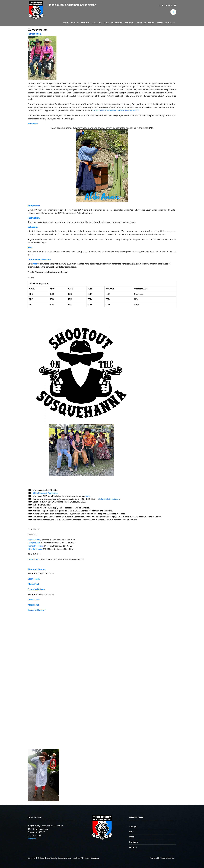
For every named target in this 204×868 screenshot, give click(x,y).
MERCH (160, 23)
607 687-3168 (167, 5)
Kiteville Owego (35, 549)
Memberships (117, 23)
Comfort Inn (33, 559)
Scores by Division (36, 589)
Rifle (131, 832)
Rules (106, 23)
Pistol (132, 837)
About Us (75, 23)
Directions (97, 23)
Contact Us (170, 23)
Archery (133, 847)
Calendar (129, 23)
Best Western (34, 539)
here (35, 264)
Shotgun (133, 826)
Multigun (133, 842)
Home (66, 23)
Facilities (85, 23)
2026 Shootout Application (46, 493)
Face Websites (168, 858)
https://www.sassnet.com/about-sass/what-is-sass (116, 110)
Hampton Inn (34, 543)
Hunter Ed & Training (145, 23)
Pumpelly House (35, 546)
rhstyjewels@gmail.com (109, 499)
